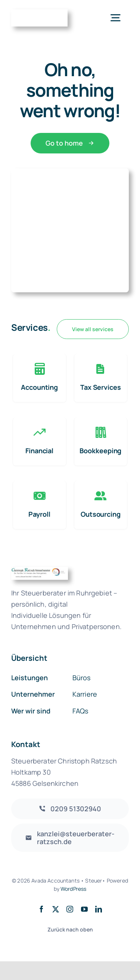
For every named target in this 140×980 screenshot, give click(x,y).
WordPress (73, 889)
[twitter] (56, 909)
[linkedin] (99, 909)
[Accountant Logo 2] (39, 13)
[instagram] (70, 909)
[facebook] (41, 909)
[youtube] (84, 909)
